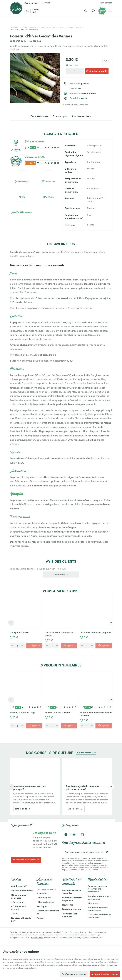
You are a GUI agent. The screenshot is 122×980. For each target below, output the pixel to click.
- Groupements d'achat (19, 908)
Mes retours (94, 903)
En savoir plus (60, 116)
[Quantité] (75, 71)
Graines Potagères (29, 27)
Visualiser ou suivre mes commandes (99, 897)
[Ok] (107, 852)
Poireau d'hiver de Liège (23, 712)
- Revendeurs (18, 902)
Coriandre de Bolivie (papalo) (95, 632)
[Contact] (46, 3)
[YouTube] (74, 835)
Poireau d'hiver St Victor (58, 712)
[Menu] (110, 11)
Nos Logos (42, 906)
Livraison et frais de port (21, 919)
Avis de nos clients (82, 116)
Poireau (62, 27)
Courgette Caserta (20, 632)
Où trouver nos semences (18, 896)
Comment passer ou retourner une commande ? (98, 889)
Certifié (75, 88)
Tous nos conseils (84, 752)
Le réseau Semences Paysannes (72, 899)
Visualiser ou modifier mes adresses (98, 909)
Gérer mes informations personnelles (99, 916)
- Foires (15, 913)
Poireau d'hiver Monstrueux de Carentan (96, 714)
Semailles (14, 27)
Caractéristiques (39, 116)
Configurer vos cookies (74, 974)
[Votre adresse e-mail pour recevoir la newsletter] (87, 852)
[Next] (112, 623)
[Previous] (10, 623)
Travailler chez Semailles (70, 915)
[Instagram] (82, 835)
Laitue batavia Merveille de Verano (59, 634)
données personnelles (14, 967)
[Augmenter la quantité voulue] (81, 71)
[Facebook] (66, 835)
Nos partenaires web (97, 932)
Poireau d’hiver (75, 27)
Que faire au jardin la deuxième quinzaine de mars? (82, 788)
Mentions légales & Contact (57, 932)
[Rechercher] (86, 11)
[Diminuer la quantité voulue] (69, 71)
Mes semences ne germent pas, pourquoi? (30, 788)
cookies (11, 961)
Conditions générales (78, 932)
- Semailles (42, 893)
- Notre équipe (44, 897)
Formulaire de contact (26, 859)
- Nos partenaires (45, 902)
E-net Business (37, 937)
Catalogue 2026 (19, 886)
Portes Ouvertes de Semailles (72, 892)
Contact (41, 918)
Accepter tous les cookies (105, 974)
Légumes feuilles (48, 27)
